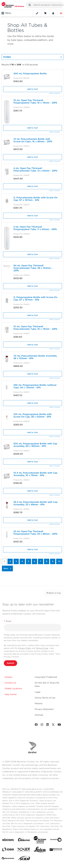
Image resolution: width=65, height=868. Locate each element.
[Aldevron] (24, 840)
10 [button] (59, 561)
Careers (8, 677)
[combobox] (45, 5)
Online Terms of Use (45, 698)
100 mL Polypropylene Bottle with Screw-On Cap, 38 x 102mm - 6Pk (32, 416)
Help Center (11, 694)
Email (8, 621)
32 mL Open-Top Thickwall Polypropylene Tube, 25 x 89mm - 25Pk (35, 533)
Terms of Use (42, 648)
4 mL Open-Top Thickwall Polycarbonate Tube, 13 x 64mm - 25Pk (35, 169)
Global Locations (13, 688)
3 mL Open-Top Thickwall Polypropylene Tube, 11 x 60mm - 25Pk (35, 228)
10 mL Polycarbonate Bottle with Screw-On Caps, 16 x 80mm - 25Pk (33, 140)
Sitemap (39, 715)
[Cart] (45, 13)
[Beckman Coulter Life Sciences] (40, 840)
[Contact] (37, 13)
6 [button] (34, 561)
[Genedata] (56, 840)
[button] (30, 5)
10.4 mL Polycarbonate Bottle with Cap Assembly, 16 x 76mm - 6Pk (35, 474)
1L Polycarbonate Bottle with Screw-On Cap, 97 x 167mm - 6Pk (35, 199)
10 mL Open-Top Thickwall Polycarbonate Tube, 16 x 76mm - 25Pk (35, 328)
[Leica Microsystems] (40, 850)
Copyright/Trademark (46, 677)
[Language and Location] (61, 13)
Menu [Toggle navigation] (6, 13)
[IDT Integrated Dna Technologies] (24, 850)
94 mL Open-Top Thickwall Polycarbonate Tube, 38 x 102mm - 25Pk (33, 268)
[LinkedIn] (48, 725)
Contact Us (10, 683)
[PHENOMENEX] (8, 859)
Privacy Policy (25, 648)
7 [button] (41, 561)
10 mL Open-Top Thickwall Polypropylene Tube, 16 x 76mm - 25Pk (35, 102)
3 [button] (16, 561)
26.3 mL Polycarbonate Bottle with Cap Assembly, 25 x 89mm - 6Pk (35, 503)
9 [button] (53, 561)
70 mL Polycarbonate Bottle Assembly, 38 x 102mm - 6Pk (35, 357)
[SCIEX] (24, 859)
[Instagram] (42, 725)
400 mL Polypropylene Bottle (30, 74)
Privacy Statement (44, 709)
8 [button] (47, 561)
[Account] (53, 13)
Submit (10, 663)
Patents (39, 703)
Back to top (53, 593)
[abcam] (8, 840)
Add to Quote (54, 93)
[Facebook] (36, 725)
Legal (38, 692)
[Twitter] (53, 725)
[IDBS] (8, 850)
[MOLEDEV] (56, 850)
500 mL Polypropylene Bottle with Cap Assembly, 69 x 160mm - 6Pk (35, 445)
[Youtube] (59, 725)
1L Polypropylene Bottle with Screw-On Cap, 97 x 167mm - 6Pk (35, 299)
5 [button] (28, 561)
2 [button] (10, 561)
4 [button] (22, 561)
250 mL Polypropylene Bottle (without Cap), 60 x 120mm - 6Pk (35, 386)
